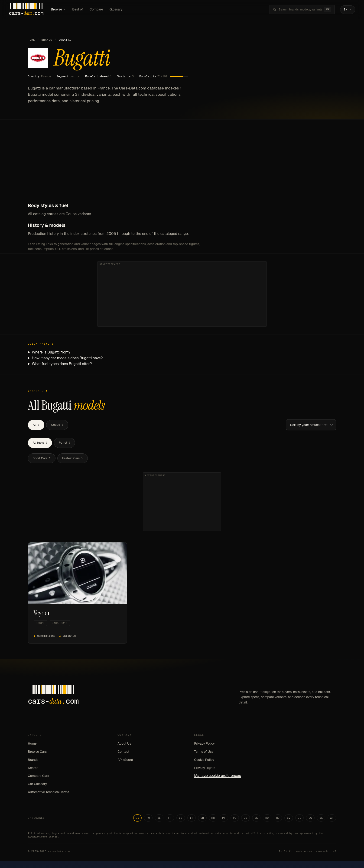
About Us (124, 744)
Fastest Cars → (73, 459)
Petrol (64, 444)
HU (267, 818)
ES (181, 818)
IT (192, 818)
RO (148, 818)
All (36, 426)
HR (213, 818)
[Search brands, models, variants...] (296, 10)
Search (33, 769)
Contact (123, 752)
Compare (100, 10)
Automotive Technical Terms (49, 793)
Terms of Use (204, 752)
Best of (82, 10)
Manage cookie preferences (218, 777)
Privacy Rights (205, 769)
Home (31, 41)
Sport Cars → (42, 459)
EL (300, 818)
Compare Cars (38, 777)
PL (235, 818)
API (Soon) (125, 760)
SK (256, 818)
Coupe (57, 426)
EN (138, 818)
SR (202, 818)
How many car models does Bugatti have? (67, 359)
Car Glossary (37, 785)
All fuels (40, 444)
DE (159, 818)
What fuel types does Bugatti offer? (62, 365)
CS (245, 818)
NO (278, 818)
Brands (47, 41)
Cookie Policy (204, 760)
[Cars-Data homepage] (30, 10)
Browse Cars (37, 752)
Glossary (120, 10)
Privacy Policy (204, 744)
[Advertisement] (182, 166)
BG (310, 818)
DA (321, 818)
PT (224, 818)
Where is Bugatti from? (51, 353)
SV (289, 818)
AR (332, 818)
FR (170, 818)
